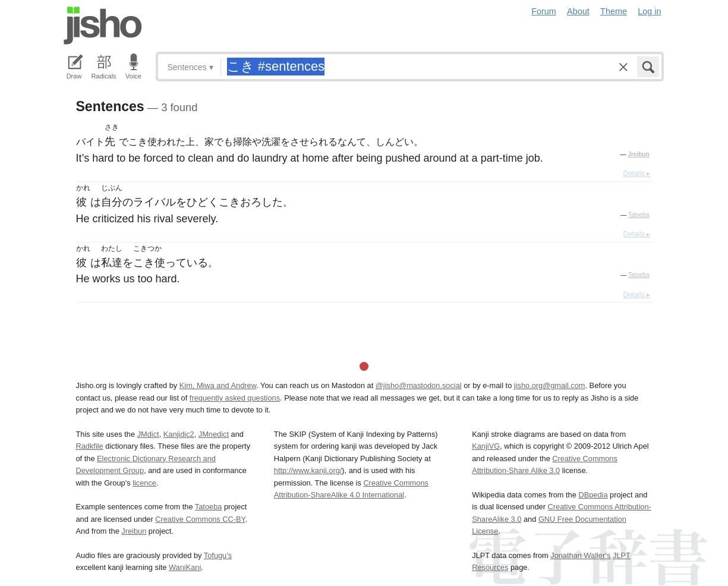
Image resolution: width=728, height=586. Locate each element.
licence (144, 483)
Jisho (103, 26)
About (578, 11)
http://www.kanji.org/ (308, 470)
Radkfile (90, 446)
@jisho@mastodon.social (419, 385)
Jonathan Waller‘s (580, 555)
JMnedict (214, 434)
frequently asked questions (235, 398)
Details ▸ (636, 174)
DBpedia (593, 495)
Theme (614, 11)
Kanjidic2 (179, 434)
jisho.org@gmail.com (550, 385)
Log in (649, 11)
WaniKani (185, 567)
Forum (544, 11)
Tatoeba (639, 215)
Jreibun (638, 154)
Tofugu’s (218, 555)
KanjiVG (486, 446)
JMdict (148, 434)
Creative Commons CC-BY (200, 519)
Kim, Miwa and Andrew (218, 385)
